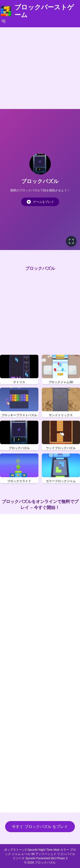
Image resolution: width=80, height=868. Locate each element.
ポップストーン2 (16, 850)
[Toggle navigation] (3, 21)
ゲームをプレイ (40, 202)
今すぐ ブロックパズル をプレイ (40, 827)
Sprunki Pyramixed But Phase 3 (47, 858)
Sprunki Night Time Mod (44, 850)
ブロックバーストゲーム (44, 11)
